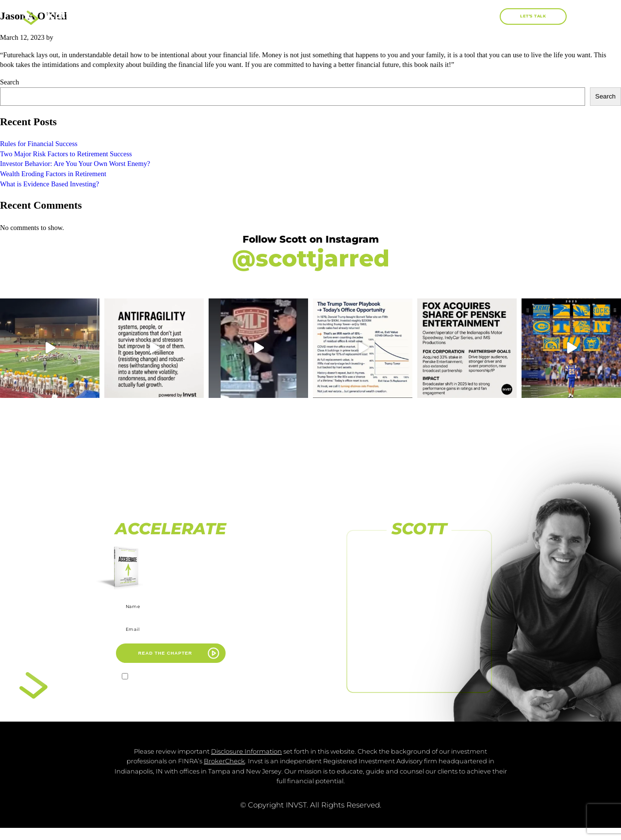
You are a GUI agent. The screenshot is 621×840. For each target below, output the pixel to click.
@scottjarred (311, 258)
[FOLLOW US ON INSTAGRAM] (419, 586)
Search (9, 82)
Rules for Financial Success (39, 144)
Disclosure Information (246, 763)
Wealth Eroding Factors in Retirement (54, 174)
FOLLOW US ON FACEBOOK (419, 567)
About (262, 16)
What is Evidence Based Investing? (49, 184)
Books (317, 17)
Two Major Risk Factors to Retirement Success (66, 154)
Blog (447, 16)
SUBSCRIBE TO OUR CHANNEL (419, 634)
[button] (489, 17)
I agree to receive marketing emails (176, 678)
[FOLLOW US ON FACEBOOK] (419, 553)
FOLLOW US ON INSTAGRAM (419, 601)
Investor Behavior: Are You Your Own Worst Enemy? (75, 164)
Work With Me (385, 16)
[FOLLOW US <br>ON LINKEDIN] (419, 653)
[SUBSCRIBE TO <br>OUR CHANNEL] (419, 620)
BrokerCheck (224, 773)
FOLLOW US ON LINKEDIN (419, 668)
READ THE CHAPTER (165, 653)
